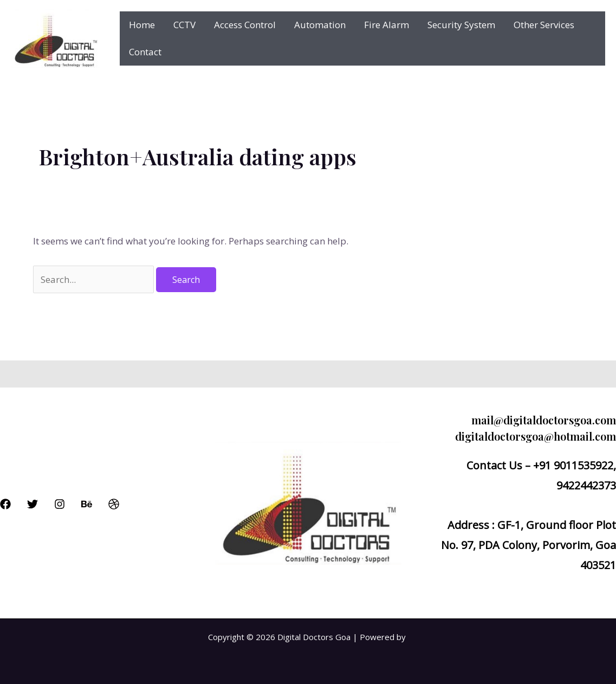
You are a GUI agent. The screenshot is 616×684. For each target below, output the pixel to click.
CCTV (184, 25)
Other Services (544, 25)
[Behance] (87, 504)
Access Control (245, 25)
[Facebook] (5, 504)
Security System (461, 25)
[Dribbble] (114, 504)
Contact (145, 52)
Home (142, 25)
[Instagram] (60, 504)
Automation (320, 25)
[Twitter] (33, 504)
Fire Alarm (387, 25)
